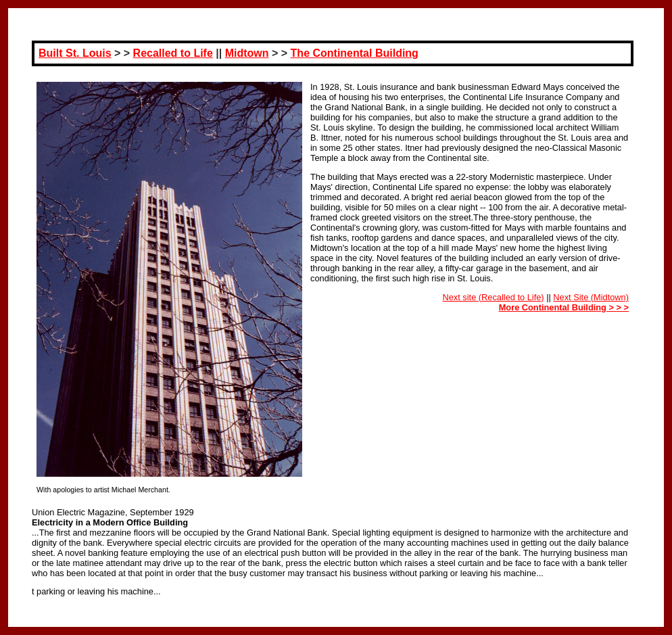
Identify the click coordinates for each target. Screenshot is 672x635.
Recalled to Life (173, 53)
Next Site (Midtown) (591, 297)
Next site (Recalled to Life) (494, 297)
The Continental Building (355, 53)
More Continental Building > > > (564, 307)
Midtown (247, 53)
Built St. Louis (75, 53)
